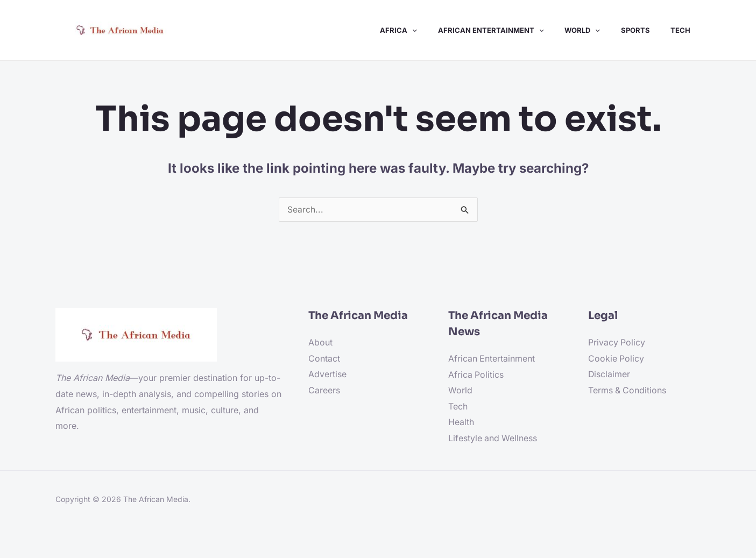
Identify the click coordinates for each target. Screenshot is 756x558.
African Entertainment (492, 359)
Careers (324, 391)
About (320, 343)
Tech (458, 407)
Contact (324, 359)
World (460, 391)
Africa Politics (476, 375)
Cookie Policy (616, 359)
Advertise (327, 375)
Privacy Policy (617, 343)
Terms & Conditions (628, 391)
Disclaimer (609, 375)
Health (461, 423)
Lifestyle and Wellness (493, 439)
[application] (428, 30)
